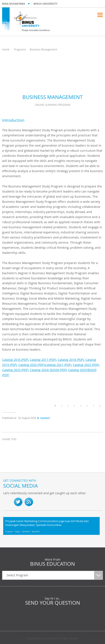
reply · (18, 532)
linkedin (28, 447)
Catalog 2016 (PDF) (15, 360)
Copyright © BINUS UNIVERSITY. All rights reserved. (52, 639)
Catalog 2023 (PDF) (15, 370)
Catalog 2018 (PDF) (71, 360)
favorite (36, 532)
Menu (100, 15)
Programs (20, 49)
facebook (6, 447)
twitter (17, 447)
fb (7, 502)
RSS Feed (29, 502)
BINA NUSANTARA (14, 4)
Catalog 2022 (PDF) (86, 365)
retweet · (27, 532)
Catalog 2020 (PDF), (32, 365)
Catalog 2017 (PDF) (43, 360)
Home (6, 49)
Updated (43, 418)
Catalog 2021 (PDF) (58, 365)
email (38, 447)
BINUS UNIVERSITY (45, 4)
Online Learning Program (53, 105)
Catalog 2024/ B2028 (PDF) (48, 370)
